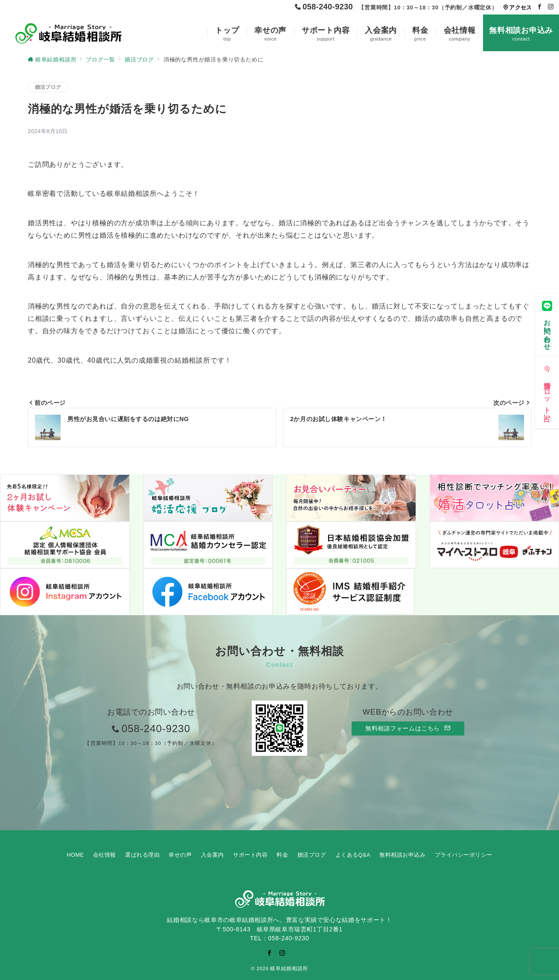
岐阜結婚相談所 (289, 968)
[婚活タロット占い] (547, 390)
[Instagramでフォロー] (551, 7)
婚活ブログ (48, 87)
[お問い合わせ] (547, 323)
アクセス (517, 7)
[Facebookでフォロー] (540, 7)
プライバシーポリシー (464, 855)
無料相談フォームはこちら (408, 728)
